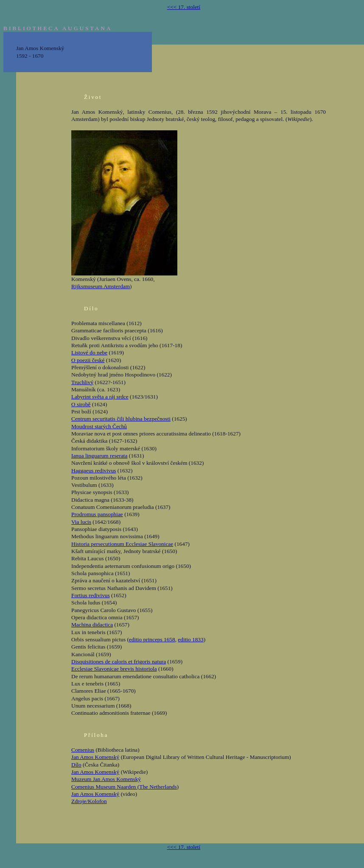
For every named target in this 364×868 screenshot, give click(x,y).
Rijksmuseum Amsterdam (101, 286)
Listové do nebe (89, 353)
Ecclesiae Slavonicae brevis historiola (114, 669)
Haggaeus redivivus (94, 471)
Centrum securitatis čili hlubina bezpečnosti (121, 419)
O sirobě (81, 404)
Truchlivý (82, 382)
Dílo (76, 765)
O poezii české (88, 360)
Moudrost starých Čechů (99, 426)
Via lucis (81, 522)
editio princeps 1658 (152, 639)
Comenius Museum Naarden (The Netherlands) (125, 787)
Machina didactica (92, 625)
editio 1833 (190, 639)
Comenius (83, 750)
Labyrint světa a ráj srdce (100, 397)
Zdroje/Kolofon (89, 801)
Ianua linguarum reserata (99, 456)
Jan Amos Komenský (95, 757)
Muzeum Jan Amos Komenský (106, 779)
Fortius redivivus (91, 595)
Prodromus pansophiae (97, 514)
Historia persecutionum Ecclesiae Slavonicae (122, 544)
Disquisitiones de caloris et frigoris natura (119, 662)
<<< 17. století (184, 7)
